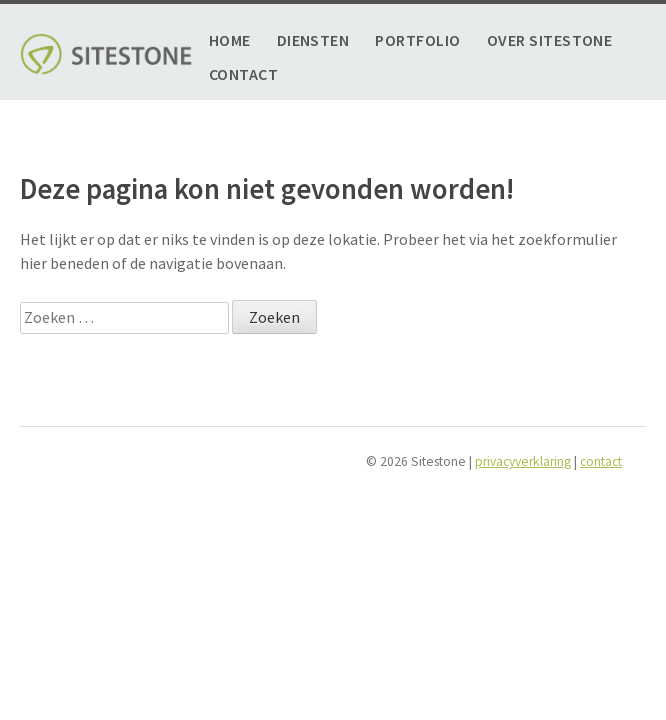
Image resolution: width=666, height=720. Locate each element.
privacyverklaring (523, 461)
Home (230, 40)
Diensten (313, 40)
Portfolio (417, 40)
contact (601, 461)
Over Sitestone (550, 40)
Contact (243, 74)
